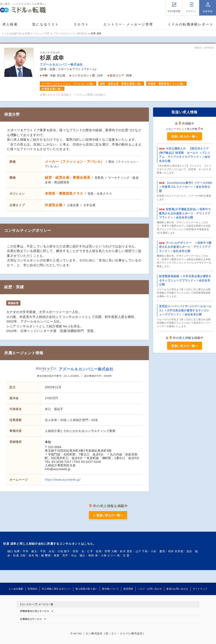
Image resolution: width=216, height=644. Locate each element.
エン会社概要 (16, 589)
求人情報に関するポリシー (56, 589)
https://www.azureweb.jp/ (63, 480)
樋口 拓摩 (14, 551)
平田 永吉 (47, 551)
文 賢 (126, 555)
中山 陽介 (78, 555)
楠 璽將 (46, 555)
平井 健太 (30, 551)
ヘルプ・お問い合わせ (150, 589)
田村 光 (79, 551)
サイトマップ (200, 589)
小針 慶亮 (158, 551)
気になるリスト (46, 24)
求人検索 (10, 24)
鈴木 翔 (33, 555)
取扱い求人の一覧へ (185, 136)
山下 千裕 (142, 551)
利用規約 (33, 589)
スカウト (81, 24)
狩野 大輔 (111, 551)
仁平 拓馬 (94, 551)
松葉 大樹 (19, 555)
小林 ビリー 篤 (110, 555)
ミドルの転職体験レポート (191, 24)
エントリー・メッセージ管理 (128, 24)
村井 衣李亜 (176, 551)
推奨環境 (128, 589)
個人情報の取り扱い (87, 589)
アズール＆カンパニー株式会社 (61, 64)
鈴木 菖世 (126, 551)
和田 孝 (93, 555)
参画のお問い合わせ (177, 589)
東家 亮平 (61, 555)
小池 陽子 (64, 551)
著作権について (110, 589)
